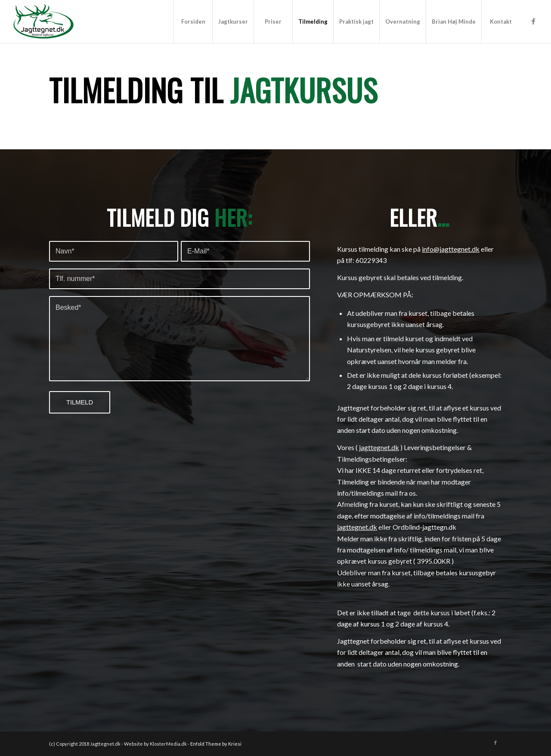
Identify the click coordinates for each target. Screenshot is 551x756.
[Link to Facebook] (533, 21)
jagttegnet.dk (379, 447)
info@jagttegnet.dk (451, 249)
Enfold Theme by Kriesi (216, 744)
